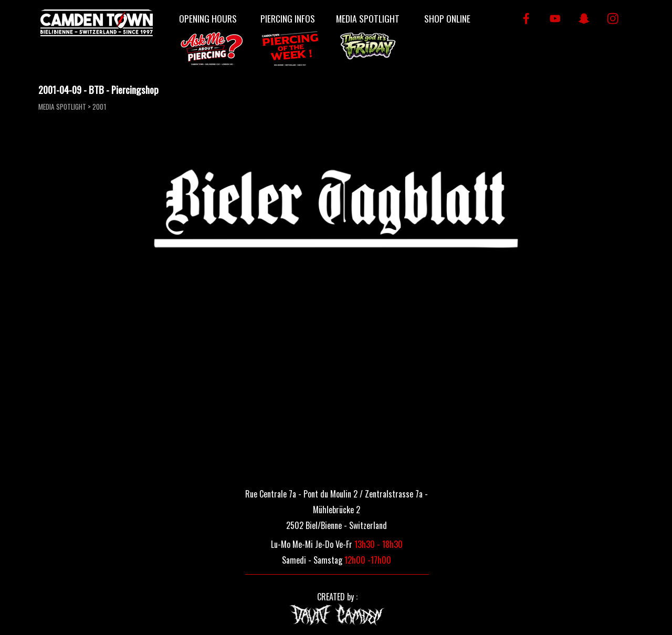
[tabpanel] (337, 509)
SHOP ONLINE (447, 18)
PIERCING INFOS (288, 18)
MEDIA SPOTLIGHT (368, 18)
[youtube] (555, 19)
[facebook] (526, 19)
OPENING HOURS (208, 18)
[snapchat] (584, 19)
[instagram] (613, 19)
